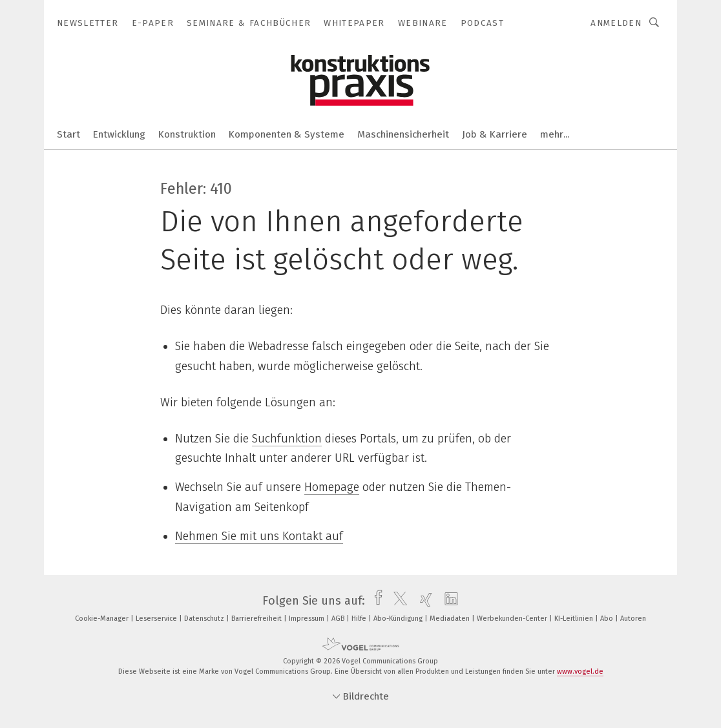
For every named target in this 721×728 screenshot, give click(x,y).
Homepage (332, 487)
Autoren (633, 619)
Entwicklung (119, 134)
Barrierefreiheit (257, 619)
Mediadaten (451, 619)
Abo (608, 619)
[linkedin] (448, 601)
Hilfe (360, 619)
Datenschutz (205, 619)
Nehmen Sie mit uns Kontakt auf (259, 536)
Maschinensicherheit (403, 134)
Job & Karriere (495, 134)
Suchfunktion (287, 439)
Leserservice (157, 619)
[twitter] (397, 601)
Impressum (308, 619)
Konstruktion (187, 134)
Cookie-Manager (103, 619)
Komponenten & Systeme (287, 134)
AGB (339, 619)
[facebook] (375, 601)
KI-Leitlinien (575, 619)
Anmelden (616, 23)
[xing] (423, 601)
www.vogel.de (580, 671)
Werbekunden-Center (513, 619)
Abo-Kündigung (399, 619)
